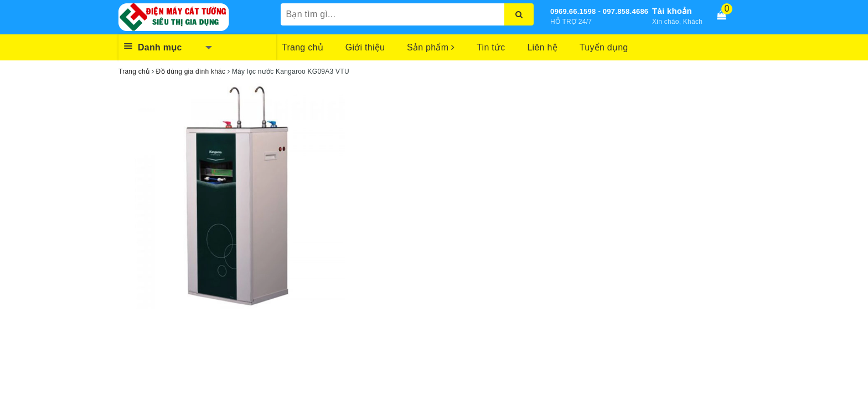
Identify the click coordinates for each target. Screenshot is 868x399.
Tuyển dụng (604, 47)
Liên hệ (542, 47)
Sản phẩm (431, 47)
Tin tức (491, 47)
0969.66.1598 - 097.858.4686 (599, 11)
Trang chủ (303, 47)
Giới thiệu (365, 47)
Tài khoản (672, 11)
